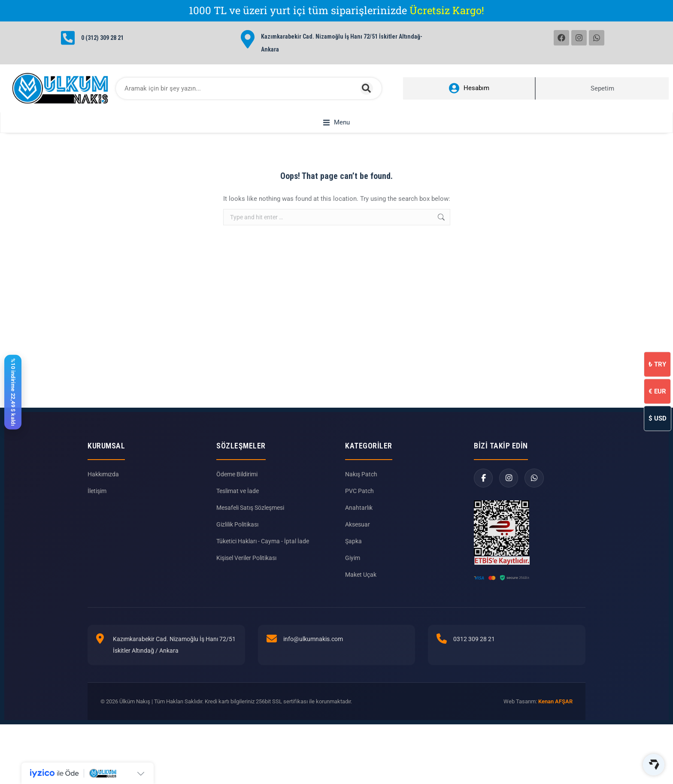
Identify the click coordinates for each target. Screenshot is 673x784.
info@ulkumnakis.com (313, 649)
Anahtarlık (359, 518)
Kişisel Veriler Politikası (246, 568)
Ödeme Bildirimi (237, 484)
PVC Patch (359, 501)
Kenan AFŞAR (555, 711)
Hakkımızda (103, 484)
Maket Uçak (361, 584)
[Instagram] (509, 488)
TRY (657, 364)
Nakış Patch (361, 484)
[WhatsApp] (535, 488)
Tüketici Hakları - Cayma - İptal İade (263, 551)
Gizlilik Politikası (237, 534)
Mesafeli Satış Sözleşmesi (250, 518)
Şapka (353, 551)
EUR (657, 391)
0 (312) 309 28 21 (102, 38)
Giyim (353, 568)
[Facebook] (484, 488)
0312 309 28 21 (474, 649)
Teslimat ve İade (238, 501)
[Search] (367, 88)
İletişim (97, 501)
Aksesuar (358, 534)
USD (658, 418)
